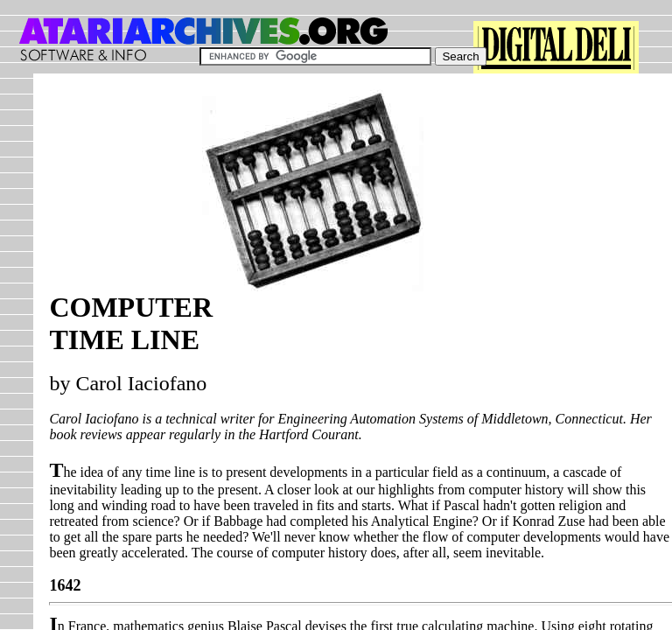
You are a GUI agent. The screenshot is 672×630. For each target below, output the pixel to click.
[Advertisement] (547, 199)
